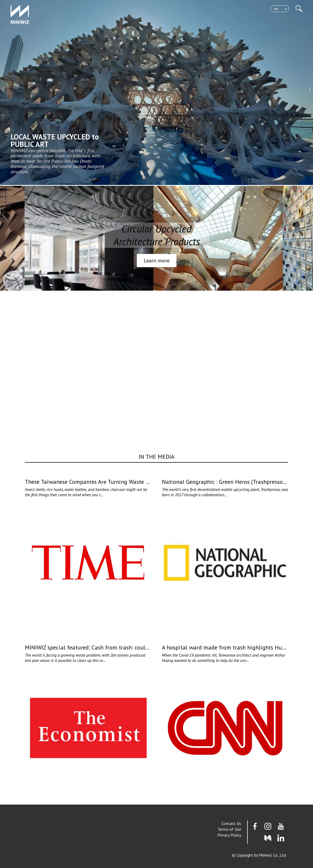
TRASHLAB (240, 8)
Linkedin (281, 838)
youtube (281, 826)
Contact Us (231, 823)
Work (246, 19)
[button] (4, 90)
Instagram (268, 826)
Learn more (157, 261)
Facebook (255, 826)
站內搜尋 (299, 9)
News (245, 24)
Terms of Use (229, 829)
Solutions (242, 13)
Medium (268, 838)
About (245, 29)
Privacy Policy (229, 835)
